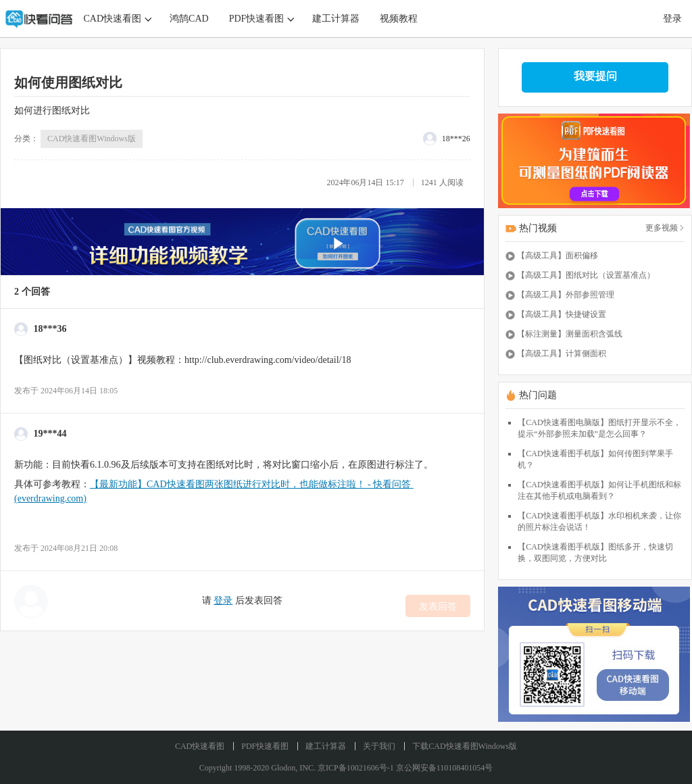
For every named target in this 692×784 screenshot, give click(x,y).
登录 (672, 19)
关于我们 (379, 746)
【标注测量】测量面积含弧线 (570, 334)
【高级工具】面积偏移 (558, 255)
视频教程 (399, 19)
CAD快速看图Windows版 (92, 139)
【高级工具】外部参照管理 (566, 295)
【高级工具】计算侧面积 (562, 353)
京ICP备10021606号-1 (356, 768)
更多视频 (665, 228)
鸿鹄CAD (189, 19)
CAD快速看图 (113, 19)
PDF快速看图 (257, 19)
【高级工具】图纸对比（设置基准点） (586, 275)
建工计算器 (336, 19)
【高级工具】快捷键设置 (562, 314)
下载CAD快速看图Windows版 (465, 746)
